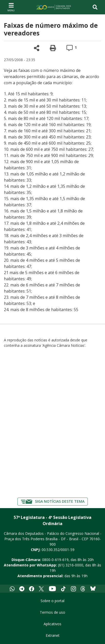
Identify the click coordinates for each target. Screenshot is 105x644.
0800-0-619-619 (55, 560)
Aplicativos (52, 624)
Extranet (53, 635)
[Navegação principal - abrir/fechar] (11, 7)
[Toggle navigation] (95, 7)
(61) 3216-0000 (71, 565)
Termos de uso (52, 612)
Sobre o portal (52, 601)
